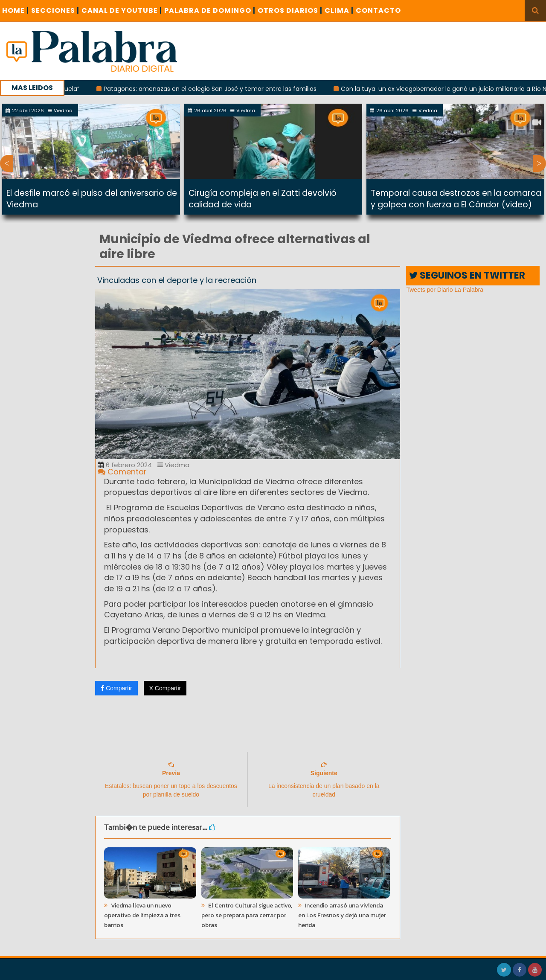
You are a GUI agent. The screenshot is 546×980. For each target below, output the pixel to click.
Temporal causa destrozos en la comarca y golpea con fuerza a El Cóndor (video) (456, 199)
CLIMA (339, 10)
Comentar (122, 472)
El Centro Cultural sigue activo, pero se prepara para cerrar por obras (247, 915)
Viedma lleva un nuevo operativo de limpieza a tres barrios (142, 915)
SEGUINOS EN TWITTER (467, 275)
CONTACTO (378, 10)
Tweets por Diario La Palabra (445, 290)
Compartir (116, 688)
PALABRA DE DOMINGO (210, 10)
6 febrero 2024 (125, 465)
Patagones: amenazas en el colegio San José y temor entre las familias (216, 89)
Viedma (173, 465)
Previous (7, 163)
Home (16, 10)
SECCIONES (55, 10)
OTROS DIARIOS (290, 10)
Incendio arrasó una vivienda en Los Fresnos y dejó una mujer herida (342, 915)
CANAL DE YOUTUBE (122, 10)
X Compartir (165, 688)
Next (539, 163)
